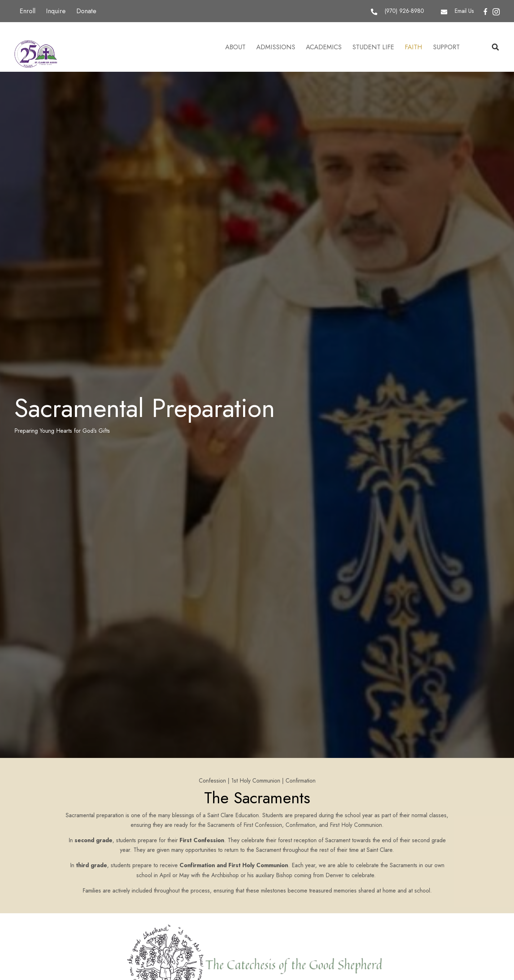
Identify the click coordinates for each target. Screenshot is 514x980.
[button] (485, 12)
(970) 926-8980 (404, 11)
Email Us (464, 11)
